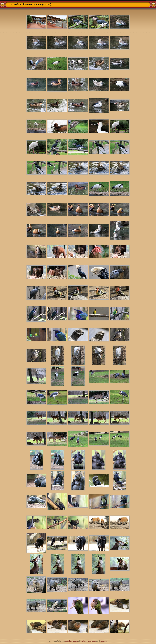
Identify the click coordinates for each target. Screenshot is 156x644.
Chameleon (92, 641)
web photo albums (71, 641)
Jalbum (84, 641)
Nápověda (104, 641)
